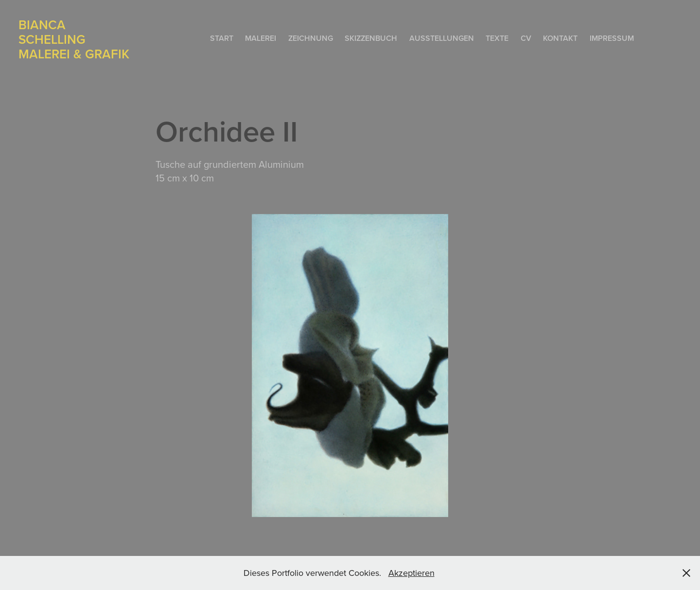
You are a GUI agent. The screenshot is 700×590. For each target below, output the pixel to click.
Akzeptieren (411, 573)
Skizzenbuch (371, 38)
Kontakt (560, 38)
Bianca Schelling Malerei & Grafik (74, 39)
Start (222, 38)
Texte (497, 38)
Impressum (612, 38)
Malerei (261, 38)
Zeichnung (311, 38)
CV (526, 38)
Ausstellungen (442, 38)
